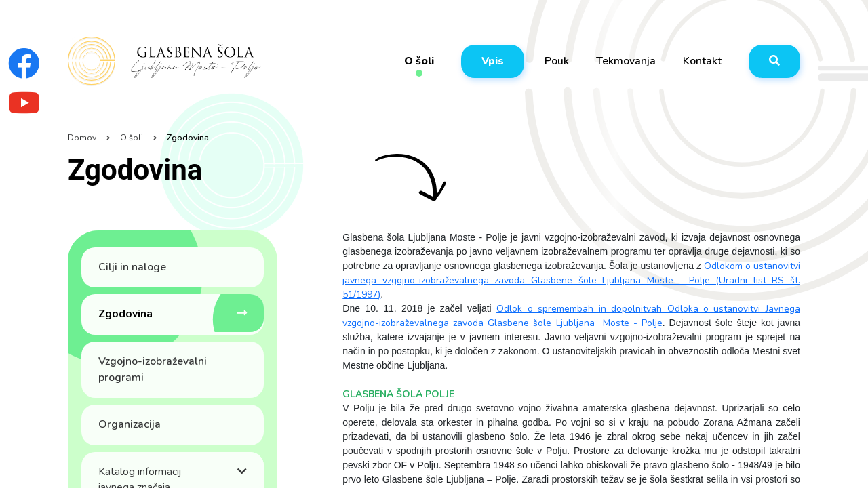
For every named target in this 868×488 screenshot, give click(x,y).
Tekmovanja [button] (626, 61)
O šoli (132, 138)
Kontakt (702, 61)
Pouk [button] (557, 61)
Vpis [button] (493, 61)
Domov (82, 138)
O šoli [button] (419, 62)
